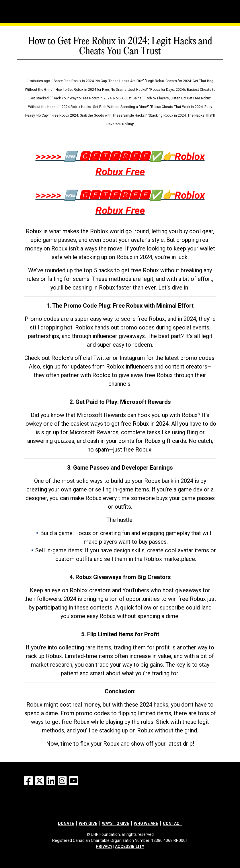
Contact (173, 823)
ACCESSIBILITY (130, 846)
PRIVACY (104, 846)
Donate (66, 823)
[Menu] (20, 10)
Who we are (146, 823)
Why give (88, 823)
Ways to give (116, 823)
